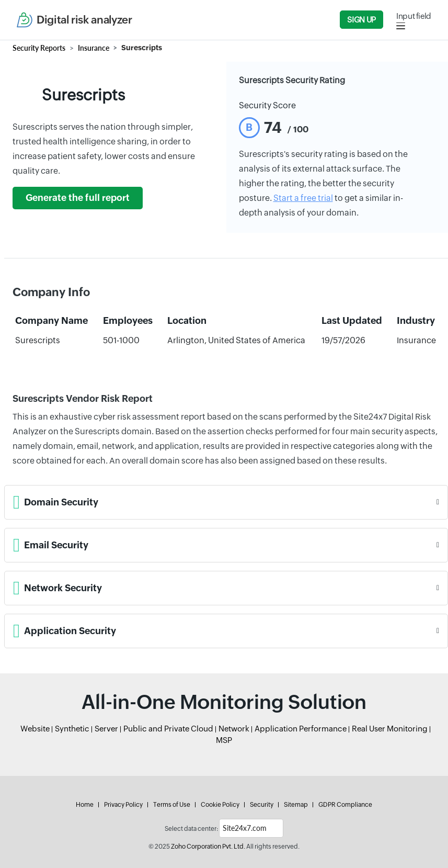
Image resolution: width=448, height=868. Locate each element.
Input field (414, 16)
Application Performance (301, 729)
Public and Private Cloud (168, 729)
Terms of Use (172, 805)
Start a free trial (303, 198)
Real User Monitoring (390, 729)
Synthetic (72, 729)
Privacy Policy (123, 805)
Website (35, 729)
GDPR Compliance (345, 805)
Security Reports (39, 48)
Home (85, 805)
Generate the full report (78, 198)
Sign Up (361, 20)
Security (262, 805)
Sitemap (296, 805)
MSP (224, 740)
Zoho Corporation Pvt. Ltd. (208, 847)
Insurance (94, 48)
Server (106, 729)
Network (234, 729)
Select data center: (191, 829)
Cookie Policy (220, 805)
